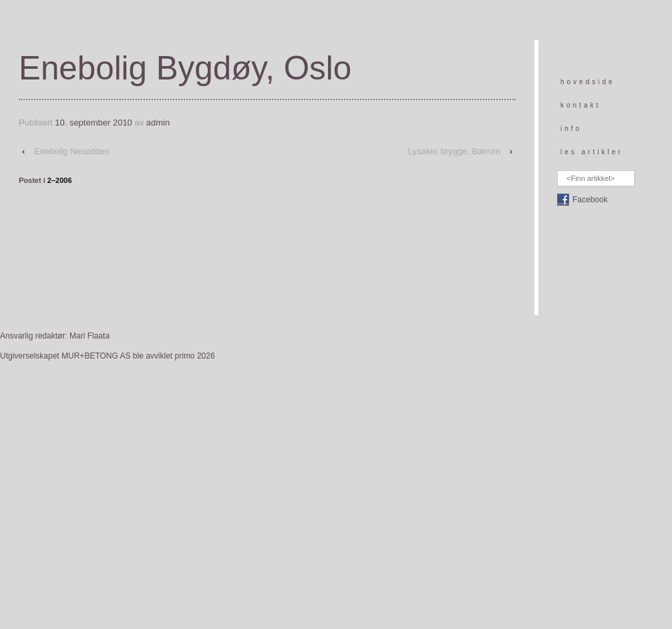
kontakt (580, 105)
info (571, 129)
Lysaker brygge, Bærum (454, 151)
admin (158, 123)
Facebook (590, 200)
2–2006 (60, 180)
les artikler (592, 152)
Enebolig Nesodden (72, 151)
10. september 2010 (94, 123)
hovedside (588, 82)
